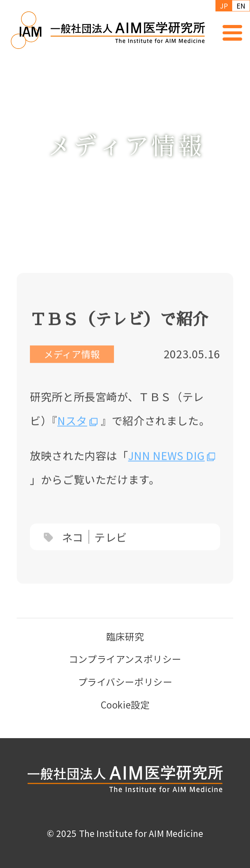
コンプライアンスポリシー (125, 659)
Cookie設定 (125, 705)
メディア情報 (72, 364)
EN (241, 6)
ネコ (73, 547)
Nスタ (72, 431)
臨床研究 (125, 636)
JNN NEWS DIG (166, 465)
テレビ (111, 547)
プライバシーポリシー (125, 682)
